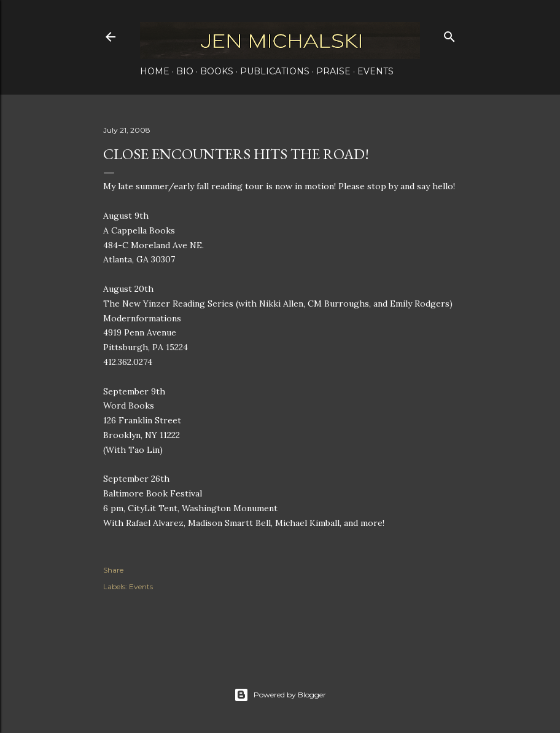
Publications (275, 71)
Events (375, 71)
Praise (333, 71)
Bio (185, 71)
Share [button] (113, 570)
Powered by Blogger (280, 695)
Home (155, 71)
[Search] (449, 34)
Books (217, 71)
